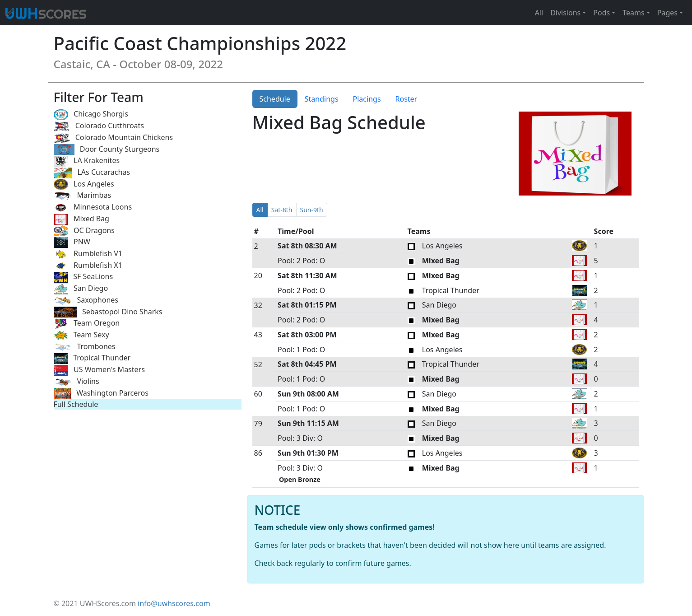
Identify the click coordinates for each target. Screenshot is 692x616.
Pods (601, 13)
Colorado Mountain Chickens (114, 138)
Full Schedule (76, 404)
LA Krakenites (87, 161)
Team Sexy (81, 335)
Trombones (85, 347)
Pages (667, 13)
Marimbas (83, 196)
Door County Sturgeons (107, 150)
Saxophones (86, 301)
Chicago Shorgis (91, 114)
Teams (633, 13)
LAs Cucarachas (92, 173)
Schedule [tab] (275, 99)
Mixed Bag (81, 219)
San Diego (81, 289)
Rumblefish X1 (88, 266)
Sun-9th (312, 210)
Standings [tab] (322, 99)
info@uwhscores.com (174, 603)
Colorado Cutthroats (99, 126)
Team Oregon (87, 324)
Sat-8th (282, 210)
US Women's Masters (99, 370)
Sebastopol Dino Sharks (108, 312)
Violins (77, 382)
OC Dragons (84, 231)
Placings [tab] (367, 99)
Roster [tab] (406, 99)
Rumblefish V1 (88, 254)
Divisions (565, 13)
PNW (72, 242)
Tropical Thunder (92, 358)
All (539, 13)
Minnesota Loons (93, 208)
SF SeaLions (84, 277)
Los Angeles (84, 184)
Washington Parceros (101, 394)
